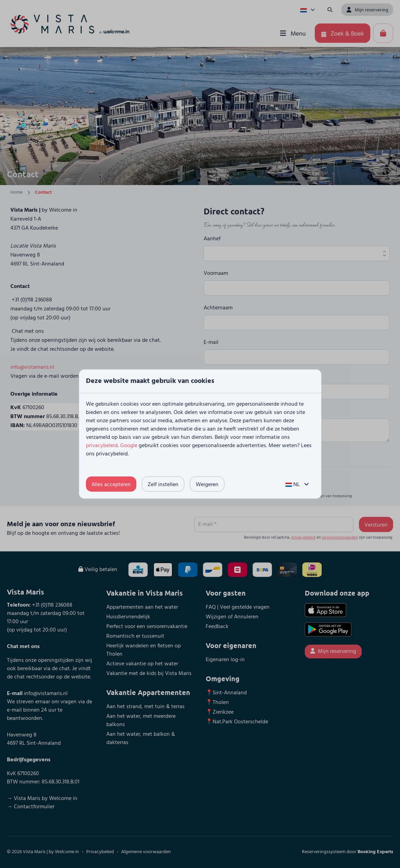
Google (129, 446)
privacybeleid (102, 446)
